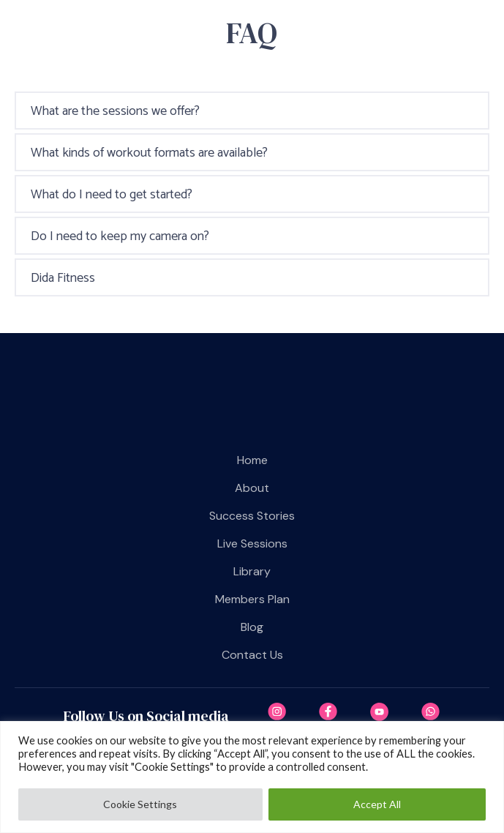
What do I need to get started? (112, 195)
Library (252, 571)
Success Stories (252, 516)
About (252, 488)
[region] (252, 777)
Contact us (252, 655)
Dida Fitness (63, 278)
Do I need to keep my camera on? (120, 236)
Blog (252, 627)
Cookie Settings (140, 804)
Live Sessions (252, 543)
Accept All (377, 804)
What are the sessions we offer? (115, 111)
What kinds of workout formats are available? (149, 153)
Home (252, 460)
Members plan (252, 599)
